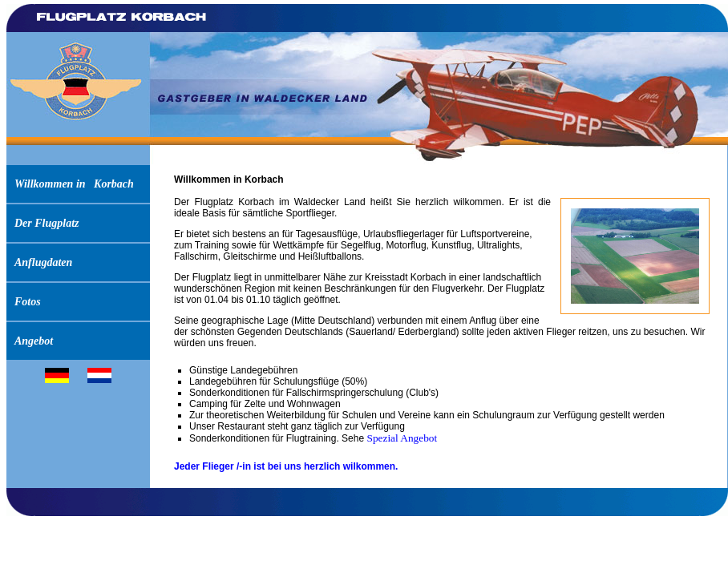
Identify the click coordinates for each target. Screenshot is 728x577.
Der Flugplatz (47, 223)
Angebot (34, 341)
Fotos (28, 302)
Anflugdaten (43, 262)
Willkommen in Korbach (74, 184)
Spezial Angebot (402, 438)
